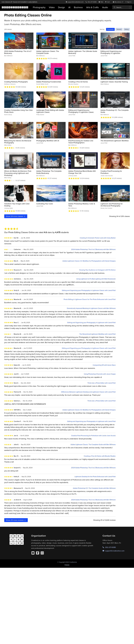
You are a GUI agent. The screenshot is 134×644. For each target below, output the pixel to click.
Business (78, 7)
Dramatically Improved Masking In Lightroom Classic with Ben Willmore (91, 308)
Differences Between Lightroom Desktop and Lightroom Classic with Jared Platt (88, 392)
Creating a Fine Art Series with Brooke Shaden (100, 456)
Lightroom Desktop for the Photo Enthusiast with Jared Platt (95, 477)
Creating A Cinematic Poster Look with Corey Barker (98, 238)
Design (61, 7)
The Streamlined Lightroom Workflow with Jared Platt (97, 334)
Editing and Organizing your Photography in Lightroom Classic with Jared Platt (89, 290)
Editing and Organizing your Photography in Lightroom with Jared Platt (91, 323)
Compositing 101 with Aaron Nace (104, 365)
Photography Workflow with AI (48, 141)
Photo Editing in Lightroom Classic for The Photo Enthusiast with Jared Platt (90, 299)
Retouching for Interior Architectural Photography (18, 142)
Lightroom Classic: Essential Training (114, 82)
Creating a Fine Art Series (78, 82)
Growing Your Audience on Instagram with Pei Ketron (97, 270)
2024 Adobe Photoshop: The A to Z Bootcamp (18, 52)
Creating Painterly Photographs (16, 82)
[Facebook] (38, 553)
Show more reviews (16, 520)
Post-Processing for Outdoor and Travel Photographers (81, 142)
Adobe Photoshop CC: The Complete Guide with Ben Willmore (94, 488)
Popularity (110, 29)
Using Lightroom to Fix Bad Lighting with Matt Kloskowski (96, 279)
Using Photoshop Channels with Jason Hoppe (100, 374)
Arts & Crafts (93, 7)
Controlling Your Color (45, 204)
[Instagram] (42, 553)
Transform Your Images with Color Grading (17, 205)
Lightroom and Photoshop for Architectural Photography (112, 205)
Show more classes (16, 216)
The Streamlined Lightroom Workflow (115, 141)
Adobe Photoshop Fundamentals (49, 82)
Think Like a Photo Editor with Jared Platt (101, 383)
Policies (67, 565)
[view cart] (108, 2)
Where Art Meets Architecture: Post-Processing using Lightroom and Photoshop (18, 173)
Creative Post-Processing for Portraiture (111, 172)
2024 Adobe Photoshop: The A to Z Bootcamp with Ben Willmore (93, 249)
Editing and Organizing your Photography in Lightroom (111, 52)
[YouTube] (33, 553)
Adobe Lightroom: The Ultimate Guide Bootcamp (83, 52)
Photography (39, 7)
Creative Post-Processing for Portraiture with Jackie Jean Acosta (93, 436)
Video (52, 7)
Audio (105, 7)
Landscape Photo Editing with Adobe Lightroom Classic (50, 111)
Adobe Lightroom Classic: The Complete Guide (48, 52)
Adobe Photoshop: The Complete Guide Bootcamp (49, 172)
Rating (127, 29)
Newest (119, 29)
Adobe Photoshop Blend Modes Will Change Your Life (82, 172)
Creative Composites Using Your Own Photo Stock (18, 111)
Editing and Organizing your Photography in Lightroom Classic (81, 111)
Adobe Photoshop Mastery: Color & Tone (82, 205)
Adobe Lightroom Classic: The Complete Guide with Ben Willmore (93, 444)
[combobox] (122, 7)
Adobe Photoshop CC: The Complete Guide (115, 111)
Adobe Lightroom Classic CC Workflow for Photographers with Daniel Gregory (89, 261)
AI (69, 7)
